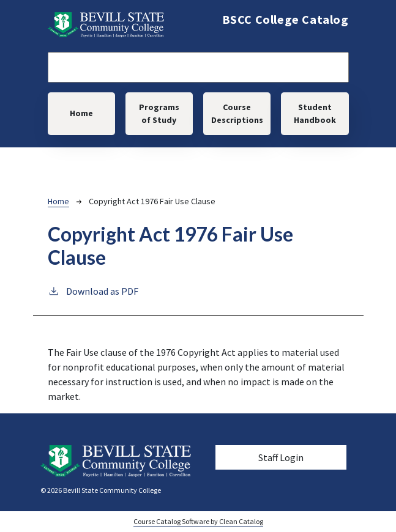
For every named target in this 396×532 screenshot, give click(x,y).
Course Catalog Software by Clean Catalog (198, 521)
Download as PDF (93, 290)
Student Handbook (315, 113)
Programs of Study (159, 113)
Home (81, 113)
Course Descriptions (237, 113)
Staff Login (281, 457)
